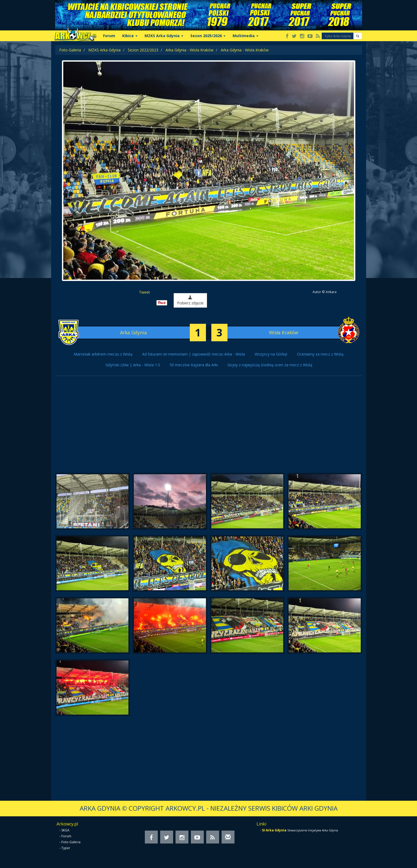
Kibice (130, 36)
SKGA (65, 830)
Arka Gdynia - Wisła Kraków (190, 50)
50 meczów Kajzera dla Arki (194, 365)
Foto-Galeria (70, 50)
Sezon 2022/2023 (143, 50)
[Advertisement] (209, 427)
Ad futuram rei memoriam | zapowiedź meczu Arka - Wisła (194, 354)
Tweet (144, 292)
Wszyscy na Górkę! (271, 354)
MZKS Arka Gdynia (164, 36)
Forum (109, 36)
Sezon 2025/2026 (208, 36)
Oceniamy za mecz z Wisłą (320, 354)
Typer (66, 848)
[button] (358, 36)
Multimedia (246, 36)
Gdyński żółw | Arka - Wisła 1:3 (133, 365)
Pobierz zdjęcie (190, 301)
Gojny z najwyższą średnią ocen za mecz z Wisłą (270, 365)
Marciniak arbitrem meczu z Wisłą (103, 354)
